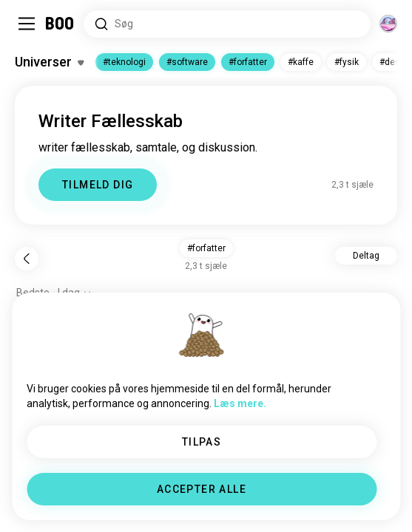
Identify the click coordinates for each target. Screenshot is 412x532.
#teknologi (124, 62)
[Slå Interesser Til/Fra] (49, 62)
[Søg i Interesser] (227, 24)
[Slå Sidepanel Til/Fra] (27, 24)
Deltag (366, 256)
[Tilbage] (27, 259)
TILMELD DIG (98, 185)
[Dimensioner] (388, 24)
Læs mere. (240, 403)
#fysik (347, 62)
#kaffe (301, 62)
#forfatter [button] (206, 248)
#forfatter (248, 62)
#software (187, 62)
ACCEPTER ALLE (202, 489)
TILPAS (202, 442)
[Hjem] (60, 24)
